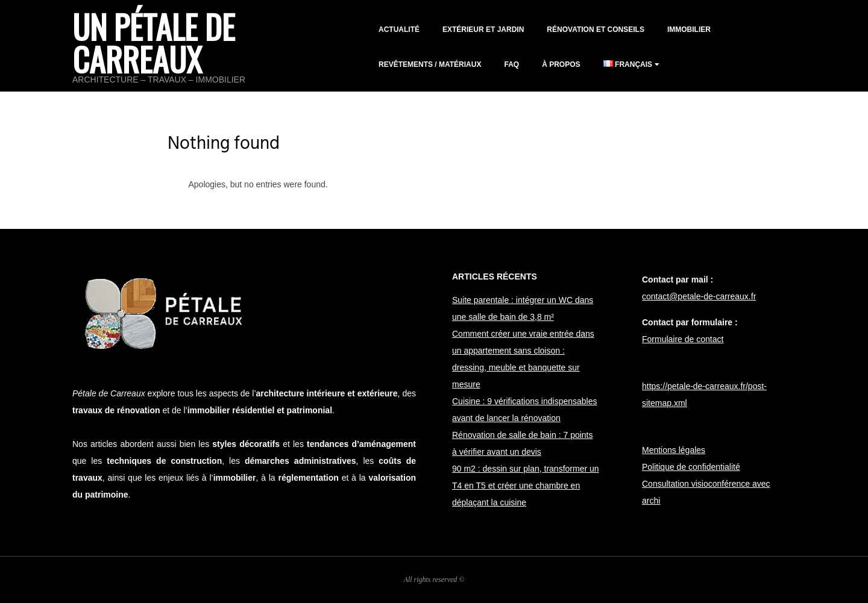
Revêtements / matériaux (430, 64)
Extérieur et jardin (483, 30)
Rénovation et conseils (596, 30)
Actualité (399, 30)
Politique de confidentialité (691, 467)
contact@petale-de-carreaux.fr (699, 296)
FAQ (511, 64)
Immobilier (689, 30)
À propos (561, 64)
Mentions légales (674, 450)
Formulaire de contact (683, 339)
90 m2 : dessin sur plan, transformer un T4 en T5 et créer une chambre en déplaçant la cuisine (526, 486)
